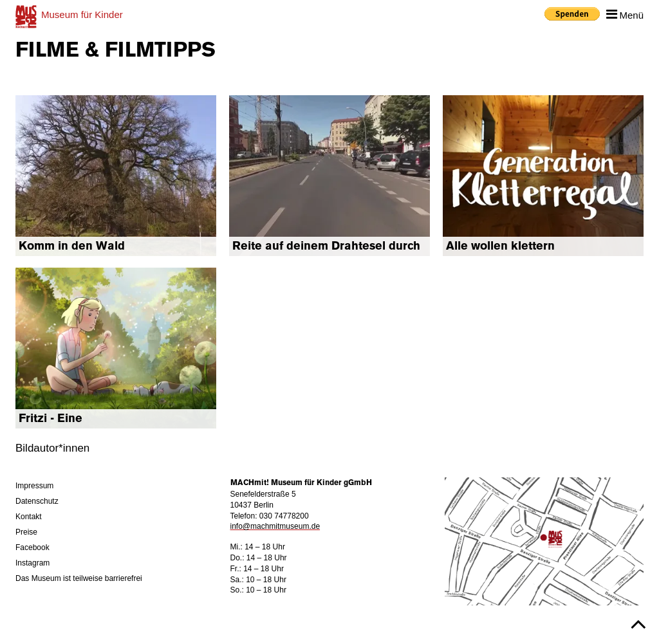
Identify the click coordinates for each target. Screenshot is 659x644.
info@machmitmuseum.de (275, 526)
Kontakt (29, 517)
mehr (116, 176)
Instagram (32, 563)
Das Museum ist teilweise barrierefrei (79, 578)
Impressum (34, 486)
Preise (26, 532)
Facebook (32, 547)
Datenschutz (37, 501)
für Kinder (82, 14)
